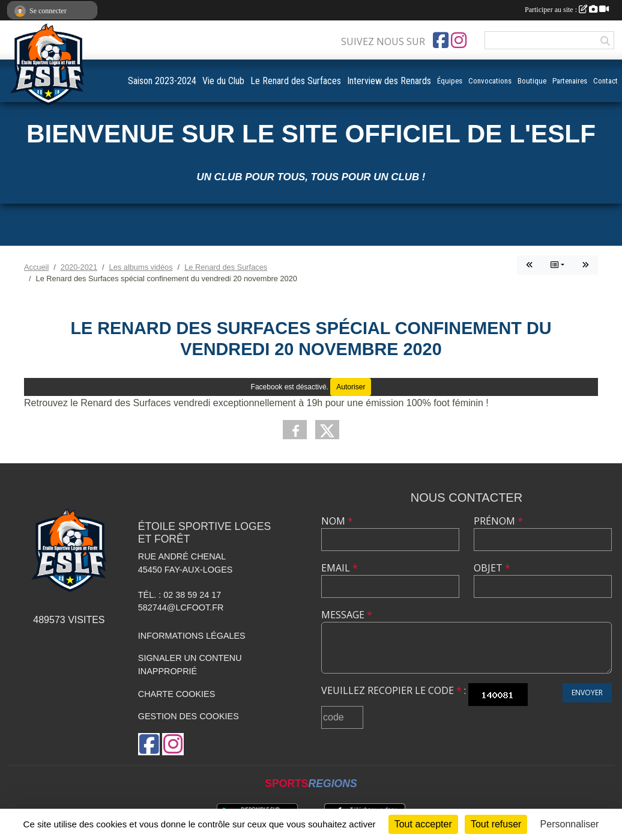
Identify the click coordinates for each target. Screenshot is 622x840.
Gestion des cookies (189, 716)
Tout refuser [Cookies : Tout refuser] (496, 824)
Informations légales (192, 636)
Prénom (498, 521)
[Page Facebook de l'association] (441, 40)
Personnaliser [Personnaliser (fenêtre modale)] (570, 824)
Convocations (490, 81)
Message (347, 615)
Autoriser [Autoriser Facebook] (351, 387)
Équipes (450, 81)
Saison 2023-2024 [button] (162, 81)
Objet (492, 568)
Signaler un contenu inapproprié (190, 665)
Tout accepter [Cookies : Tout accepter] (423, 824)
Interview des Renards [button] (389, 81)
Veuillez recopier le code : (394, 690)
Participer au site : (567, 10)
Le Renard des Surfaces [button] (296, 81)
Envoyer (587, 692)
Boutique (532, 81)
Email (340, 568)
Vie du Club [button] (223, 81)
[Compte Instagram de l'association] (459, 40)
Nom (337, 521)
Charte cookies (177, 694)
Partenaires (570, 81)
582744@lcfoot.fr (181, 607)
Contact (605, 81)
